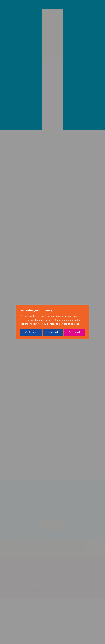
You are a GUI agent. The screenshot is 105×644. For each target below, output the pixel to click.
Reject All (53, 332)
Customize (31, 332)
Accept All (74, 332)
